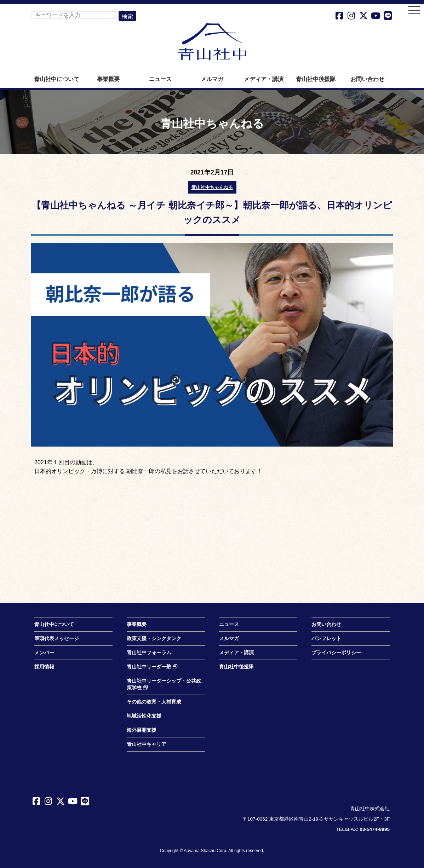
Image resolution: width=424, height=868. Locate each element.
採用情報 (44, 667)
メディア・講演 (264, 79)
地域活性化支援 (144, 716)
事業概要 (108, 79)
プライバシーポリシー (336, 653)
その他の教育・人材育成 (154, 702)
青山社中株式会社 (212, 42)
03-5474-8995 (375, 829)
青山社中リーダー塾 (152, 667)
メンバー (44, 653)
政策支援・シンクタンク (154, 639)
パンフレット (326, 639)
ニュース (160, 79)
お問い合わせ (367, 79)
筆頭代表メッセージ (57, 639)
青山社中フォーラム (149, 653)
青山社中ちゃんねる (212, 187)
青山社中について (57, 79)
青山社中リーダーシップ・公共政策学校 (164, 684)
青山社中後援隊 (316, 79)
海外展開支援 (142, 730)
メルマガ (212, 79)
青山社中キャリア (147, 744)
